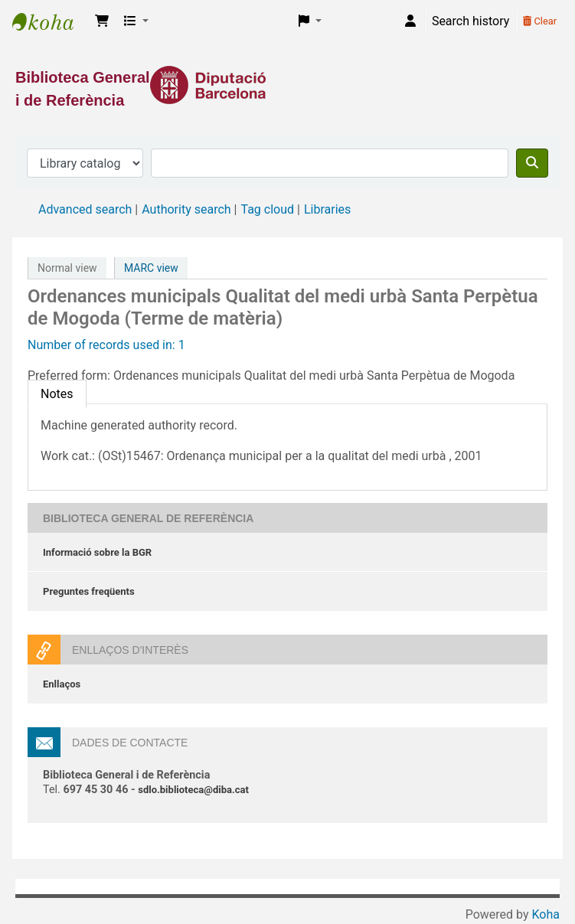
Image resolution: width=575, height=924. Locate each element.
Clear (540, 21)
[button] (102, 21)
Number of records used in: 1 (106, 345)
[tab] (57, 394)
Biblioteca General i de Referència (51, 21)
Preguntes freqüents (89, 591)
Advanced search (85, 209)
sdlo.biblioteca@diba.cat (193, 790)
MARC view (151, 268)
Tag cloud (267, 209)
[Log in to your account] (410, 21)
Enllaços (62, 684)
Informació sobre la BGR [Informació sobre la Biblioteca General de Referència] (97, 552)
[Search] (532, 163)
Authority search (186, 209)
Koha (546, 914)
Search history (470, 21)
